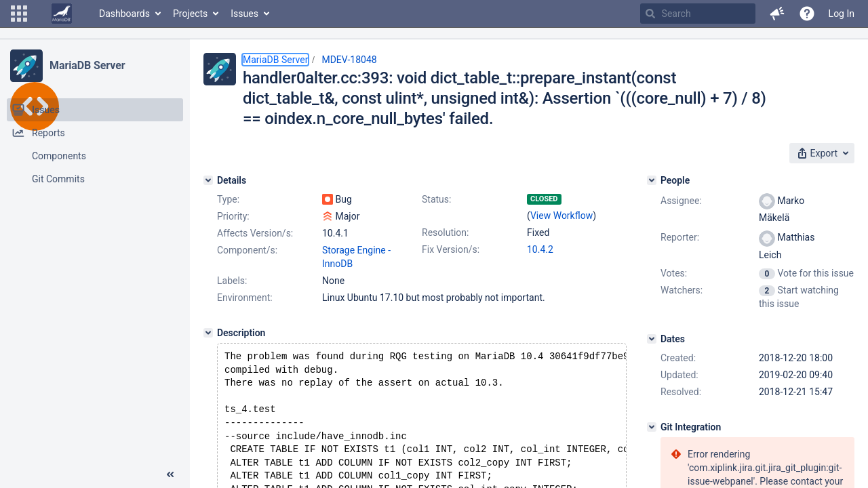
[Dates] (652, 339)
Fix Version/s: (451, 249)
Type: (228, 199)
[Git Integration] (652, 427)
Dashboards (124, 14)
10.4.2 (540, 249)
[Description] (208, 333)
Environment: (245, 298)
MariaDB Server (87, 65)
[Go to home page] (62, 14)
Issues (244, 14)
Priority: (233, 216)
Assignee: (681, 201)
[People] (652, 180)
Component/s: (247, 250)
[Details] (208, 180)
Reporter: (680, 237)
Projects (190, 14)
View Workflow (561, 216)
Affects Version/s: (255, 233)
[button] (19, 14)
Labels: (232, 281)
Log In (842, 14)
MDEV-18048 (349, 60)
